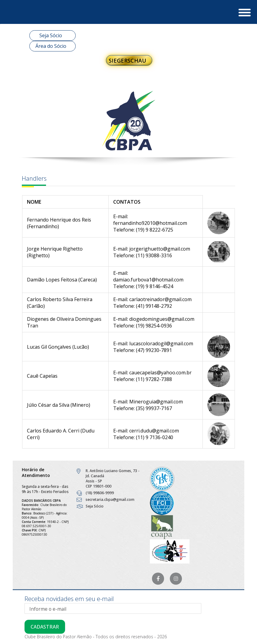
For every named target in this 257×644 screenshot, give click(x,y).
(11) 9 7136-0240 (155, 437)
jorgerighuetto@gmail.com (160, 249)
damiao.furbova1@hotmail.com (148, 280)
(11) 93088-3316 (154, 255)
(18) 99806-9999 (100, 493)
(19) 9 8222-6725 (155, 230)
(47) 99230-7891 (154, 350)
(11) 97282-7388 (154, 379)
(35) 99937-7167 (154, 408)
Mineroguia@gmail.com (156, 402)
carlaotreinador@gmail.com (160, 299)
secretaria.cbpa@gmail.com (110, 499)
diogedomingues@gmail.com (162, 319)
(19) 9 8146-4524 (155, 286)
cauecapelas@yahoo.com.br (160, 373)
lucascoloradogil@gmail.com (161, 343)
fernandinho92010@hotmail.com (150, 223)
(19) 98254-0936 (154, 326)
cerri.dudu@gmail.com (154, 431)
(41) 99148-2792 (154, 306)
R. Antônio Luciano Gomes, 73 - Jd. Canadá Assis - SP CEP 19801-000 (113, 478)
